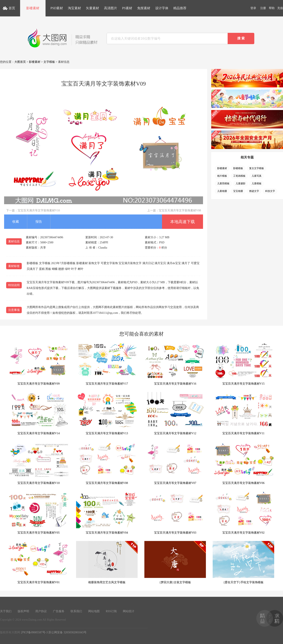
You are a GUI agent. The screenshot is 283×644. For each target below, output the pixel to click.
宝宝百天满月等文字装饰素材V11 (243, 413)
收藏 (16, 222)
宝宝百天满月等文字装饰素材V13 (107, 413)
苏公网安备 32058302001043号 (67, 632)
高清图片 (111, 8)
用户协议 (41, 611)
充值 (280, 8)
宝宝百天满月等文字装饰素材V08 (180, 210)
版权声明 (23, 611)
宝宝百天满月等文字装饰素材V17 (107, 364)
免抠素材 (144, 8)
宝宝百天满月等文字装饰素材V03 (175, 513)
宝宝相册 (238, 191)
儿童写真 (257, 176)
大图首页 (20, 62)
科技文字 (270, 191)
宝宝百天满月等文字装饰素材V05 (39, 513)
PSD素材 (57, 8)
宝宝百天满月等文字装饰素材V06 (243, 463)
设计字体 (162, 8)
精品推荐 (180, 8)
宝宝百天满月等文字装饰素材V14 (39, 413)
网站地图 (94, 611)
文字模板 (49, 62)
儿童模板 (257, 183)
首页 (12, 8)
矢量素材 (92, 8)
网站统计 (129, 611)
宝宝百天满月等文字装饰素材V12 (175, 413)
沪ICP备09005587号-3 (34, 632)
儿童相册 (222, 191)
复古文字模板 (257, 168)
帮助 (272, 8)
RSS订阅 (111, 611)
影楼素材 (33, 8)
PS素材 (127, 8)
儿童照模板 (223, 183)
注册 (263, 8)
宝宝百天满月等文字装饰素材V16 (175, 364)
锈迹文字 (254, 191)
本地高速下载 (183, 222)
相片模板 (222, 176)
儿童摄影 (241, 183)
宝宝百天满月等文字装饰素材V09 (39, 364)
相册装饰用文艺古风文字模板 (107, 562)
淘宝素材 (74, 8)
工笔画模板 (239, 176)
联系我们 (76, 611)
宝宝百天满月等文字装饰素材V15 (243, 364)
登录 (253, 8)
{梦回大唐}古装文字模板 (175, 562)
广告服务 (59, 611)
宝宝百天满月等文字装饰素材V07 (175, 463)
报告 (39, 222)
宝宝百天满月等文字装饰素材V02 (243, 513)
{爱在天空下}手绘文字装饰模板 (243, 562)
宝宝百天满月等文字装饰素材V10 (39, 210)
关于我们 (6, 611)
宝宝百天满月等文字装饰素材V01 (39, 562)
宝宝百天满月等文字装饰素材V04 (107, 513)
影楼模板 (238, 168)
